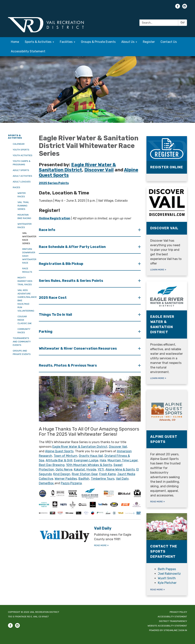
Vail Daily (122, 479)
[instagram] (185, 8)
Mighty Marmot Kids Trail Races (25, 281)
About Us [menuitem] (128, 42)
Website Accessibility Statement (167, 626)
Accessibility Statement (172, 617)
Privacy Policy (178, 612)
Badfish (84, 479)
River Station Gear (85, 474)
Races (16, 187)
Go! (183, 23)
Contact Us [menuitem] (169, 42)
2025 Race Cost (53, 298)
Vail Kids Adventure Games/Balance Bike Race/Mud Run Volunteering (25, 300)
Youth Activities (23, 155)
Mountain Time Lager (123, 460)
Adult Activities (22, 176)
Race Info (47, 230)
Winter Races (22, 195)
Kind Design (62, 474)
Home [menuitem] (15, 42)
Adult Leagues (22, 182)
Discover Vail (118, 447)
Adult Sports (21, 170)
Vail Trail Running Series (23, 206)
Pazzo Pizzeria (71, 483)
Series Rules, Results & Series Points (71, 281)
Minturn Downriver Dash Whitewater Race (28, 256)
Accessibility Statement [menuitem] (28, 51)
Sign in (183, 630)
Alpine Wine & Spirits (120, 469)
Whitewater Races (25, 226)
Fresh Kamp (107, 474)
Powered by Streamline (163, 630)
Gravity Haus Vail (91, 456)
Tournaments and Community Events (22, 342)
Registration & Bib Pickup (61, 264)
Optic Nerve (64, 469)
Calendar (19, 144)
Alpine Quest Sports (59, 451)
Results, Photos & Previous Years (68, 365)
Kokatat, (80, 469)
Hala (103, 460)
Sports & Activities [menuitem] (38, 42)
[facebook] (178, 8)
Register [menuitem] (149, 42)
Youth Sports (21, 150)
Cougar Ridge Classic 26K (25, 320)
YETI (101, 469)
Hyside (91, 469)
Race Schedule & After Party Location (73, 247)
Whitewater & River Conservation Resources (78, 348)
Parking (46, 332)
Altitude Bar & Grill (59, 460)
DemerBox (47, 483)
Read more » (157, 590)
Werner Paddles (66, 479)
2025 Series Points (54, 183)
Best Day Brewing (52, 465)
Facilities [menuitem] (66, 42)
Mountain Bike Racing (24, 217)
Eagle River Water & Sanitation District (80, 447)
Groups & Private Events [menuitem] (98, 42)
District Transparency (173, 621)
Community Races (24, 331)
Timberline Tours (103, 479)
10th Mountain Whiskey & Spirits (89, 465)
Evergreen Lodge (86, 460)
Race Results (27, 270)
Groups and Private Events (22, 352)
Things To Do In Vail (56, 315)
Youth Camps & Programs (22, 163)
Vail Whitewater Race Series (28, 238)
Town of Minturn (66, 456)
